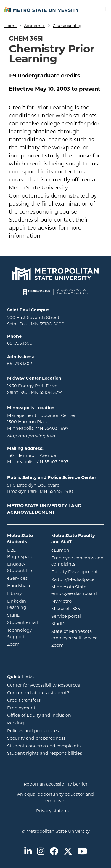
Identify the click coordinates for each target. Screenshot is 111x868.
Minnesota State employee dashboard (78, 590)
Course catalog (67, 26)
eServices (25, 578)
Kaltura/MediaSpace (78, 579)
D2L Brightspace (25, 553)
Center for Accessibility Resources (44, 685)
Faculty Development (75, 572)
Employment (21, 708)
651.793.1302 (20, 364)
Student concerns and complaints (44, 746)
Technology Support (20, 633)
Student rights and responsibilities (45, 753)
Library (25, 593)
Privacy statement (56, 811)
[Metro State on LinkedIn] (28, 852)
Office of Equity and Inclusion (39, 715)
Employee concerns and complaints (77, 561)
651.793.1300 (20, 343)
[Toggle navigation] (101, 9)
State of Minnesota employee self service (78, 635)
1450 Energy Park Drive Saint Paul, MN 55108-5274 (35, 389)
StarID (25, 615)
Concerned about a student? (38, 693)
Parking (16, 723)
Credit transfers (24, 700)
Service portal (78, 616)
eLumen (78, 550)
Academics (35, 26)
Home (11, 26)
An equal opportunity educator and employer (55, 797)
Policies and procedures (33, 731)
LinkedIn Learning (25, 604)
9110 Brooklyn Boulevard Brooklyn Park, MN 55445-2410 (40, 488)
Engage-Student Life (25, 567)
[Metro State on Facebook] (54, 852)
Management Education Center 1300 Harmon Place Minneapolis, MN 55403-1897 (41, 422)
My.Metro (78, 601)
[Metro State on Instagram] (41, 852)
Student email (25, 622)
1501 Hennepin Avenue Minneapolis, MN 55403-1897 (38, 459)
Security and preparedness (36, 738)
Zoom (25, 644)
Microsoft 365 (78, 608)
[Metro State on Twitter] (68, 852)
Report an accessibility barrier (56, 784)
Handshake (25, 585)
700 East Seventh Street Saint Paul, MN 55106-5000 (36, 321)
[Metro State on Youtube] (82, 852)
